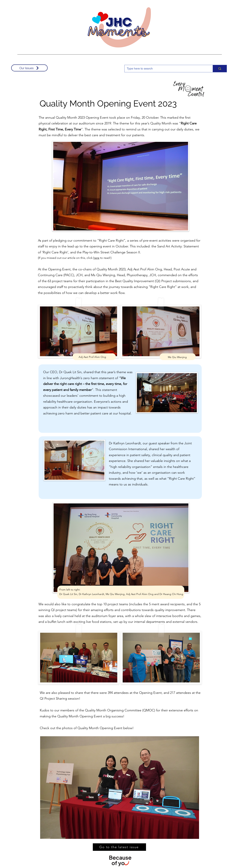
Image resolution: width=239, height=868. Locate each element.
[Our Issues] (29, 68)
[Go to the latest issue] (119, 847)
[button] (120, 788)
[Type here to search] (166, 69)
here (96, 258)
